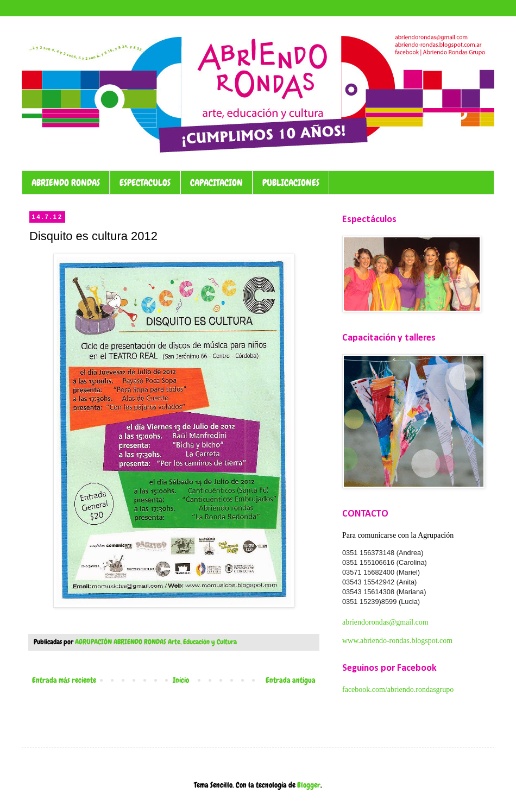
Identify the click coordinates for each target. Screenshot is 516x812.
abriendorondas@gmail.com (385, 622)
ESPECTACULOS (145, 182)
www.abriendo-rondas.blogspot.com (397, 641)
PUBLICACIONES (291, 182)
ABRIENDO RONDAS (66, 182)
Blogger (309, 785)
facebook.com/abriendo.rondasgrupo (398, 690)
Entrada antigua (291, 680)
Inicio (181, 680)
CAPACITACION (216, 182)
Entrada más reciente (64, 680)
